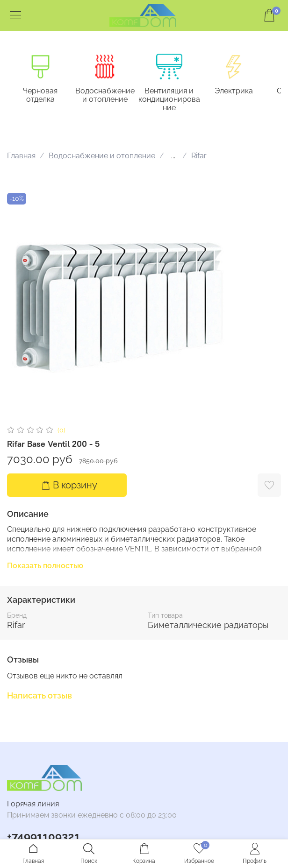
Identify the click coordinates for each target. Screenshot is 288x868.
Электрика (234, 91)
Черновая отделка (40, 95)
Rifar (199, 156)
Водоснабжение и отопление (105, 95)
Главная (21, 156)
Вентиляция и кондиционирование (169, 100)
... (173, 156)
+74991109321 (43, 836)
